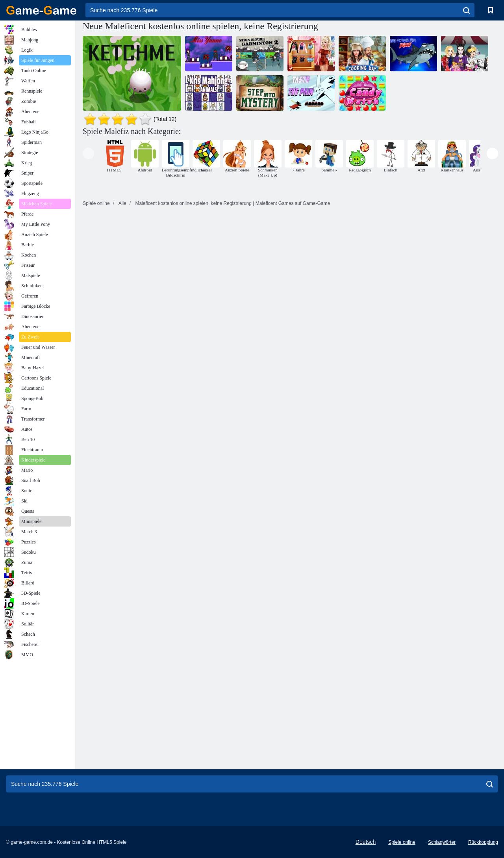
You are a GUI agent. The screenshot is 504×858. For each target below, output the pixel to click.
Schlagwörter (442, 842)
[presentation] (88, 154)
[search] (466, 10)
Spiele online (402, 842)
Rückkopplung (483, 842)
